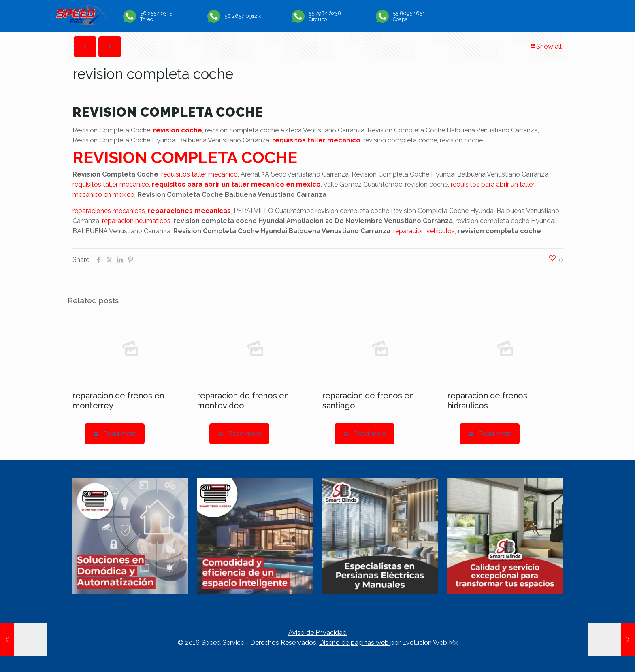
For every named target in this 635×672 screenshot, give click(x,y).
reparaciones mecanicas (109, 211)
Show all (546, 46)
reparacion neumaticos (136, 221)
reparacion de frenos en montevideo (243, 401)
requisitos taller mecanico (316, 140)
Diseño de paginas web (355, 643)
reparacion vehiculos (424, 231)
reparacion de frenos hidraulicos (487, 401)
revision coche (178, 130)
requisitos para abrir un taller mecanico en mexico (236, 184)
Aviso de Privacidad (317, 633)
